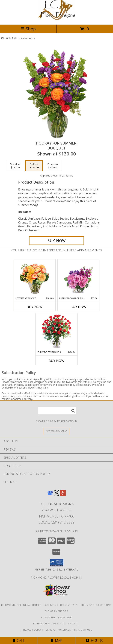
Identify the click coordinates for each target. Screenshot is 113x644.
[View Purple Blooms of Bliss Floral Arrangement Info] (78, 278)
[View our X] (56, 495)
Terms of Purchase (57, 630)
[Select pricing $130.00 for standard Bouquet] (15, 166)
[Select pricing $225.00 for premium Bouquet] (53, 166)
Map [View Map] (56, 641)
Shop (28, 29)
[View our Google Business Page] (50, 495)
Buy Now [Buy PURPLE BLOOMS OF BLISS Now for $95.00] (78, 307)
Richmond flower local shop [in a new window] (55, 577)
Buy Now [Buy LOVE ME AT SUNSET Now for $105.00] (35, 307)
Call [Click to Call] (19, 641)
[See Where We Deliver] (56, 431)
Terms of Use (83, 630)
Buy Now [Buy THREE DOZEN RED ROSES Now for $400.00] (56, 361)
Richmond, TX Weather (57, 617)
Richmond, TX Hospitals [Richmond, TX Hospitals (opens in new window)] (61, 605)
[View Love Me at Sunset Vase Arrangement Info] (35, 278)
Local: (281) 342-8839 (56, 522)
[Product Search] (57, 411)
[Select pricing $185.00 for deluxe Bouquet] (34, 166)
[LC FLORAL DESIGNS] (56, 19)
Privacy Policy (31, 630)
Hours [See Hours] (94, 641)
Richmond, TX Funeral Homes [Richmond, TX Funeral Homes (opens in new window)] (21, 605)
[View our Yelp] (63, 495)
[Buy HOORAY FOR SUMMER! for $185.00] (56, 241)
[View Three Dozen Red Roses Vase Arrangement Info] (57, 332)
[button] (57, 563)
